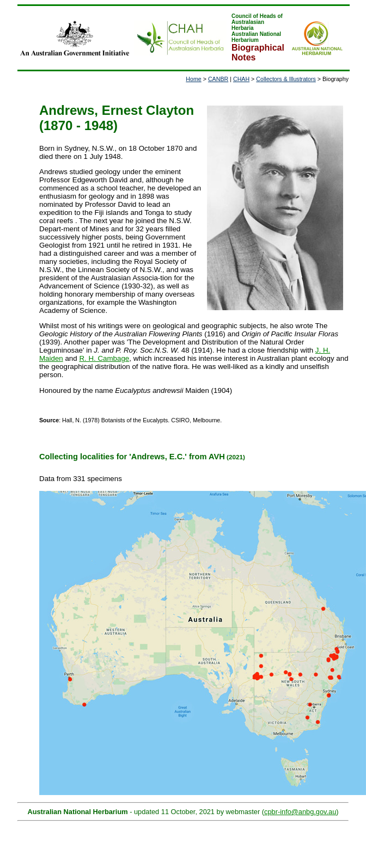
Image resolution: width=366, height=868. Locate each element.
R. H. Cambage (104, 358)
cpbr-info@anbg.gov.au (300, 812)
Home (193, 79)
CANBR (218, 79)
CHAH (241, 79)
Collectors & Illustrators (286, 79)
